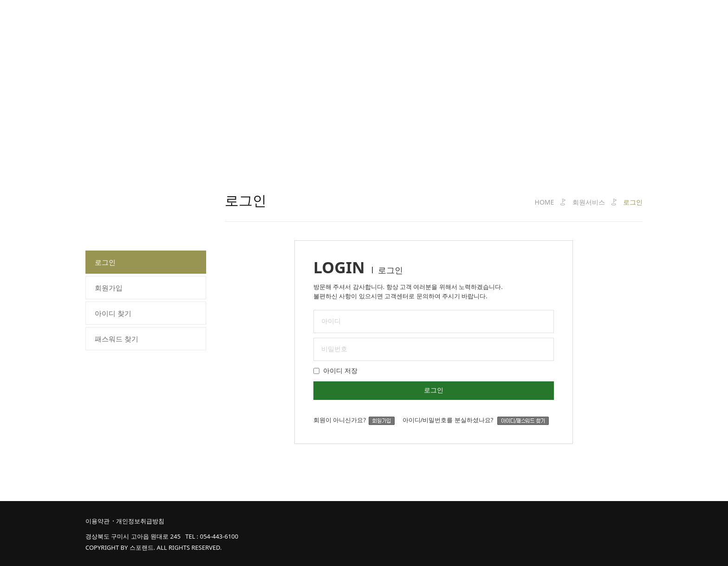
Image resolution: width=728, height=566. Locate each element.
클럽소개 (185, 21)
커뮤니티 (471, 21)
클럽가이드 (294, 21)
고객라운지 (527, 21)
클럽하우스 (414, 21)
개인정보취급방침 (140, 521)
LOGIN (587, 21)
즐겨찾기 (631, 21)
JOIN (608, 21)
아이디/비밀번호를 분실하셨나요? (476, 420)
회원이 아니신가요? (357, 420)
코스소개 (237, 21)
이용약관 (97, 521)
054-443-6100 (219, 536)
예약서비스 (354, 21)
